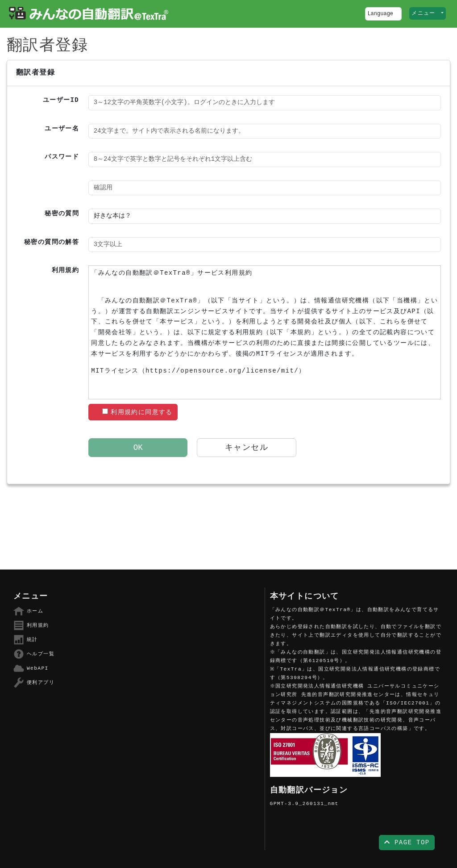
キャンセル (247, 448)
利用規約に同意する (137, 412)
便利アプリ (34, 683)
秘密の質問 (62, 214)
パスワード (62, 157)
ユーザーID (61, 100)
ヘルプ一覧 (34, 654)
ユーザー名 (62, 129)
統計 (26, 640)
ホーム (28, 611)
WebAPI (31, 668)
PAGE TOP (407, 843)
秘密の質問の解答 (52, 242)
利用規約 (66, 270)
